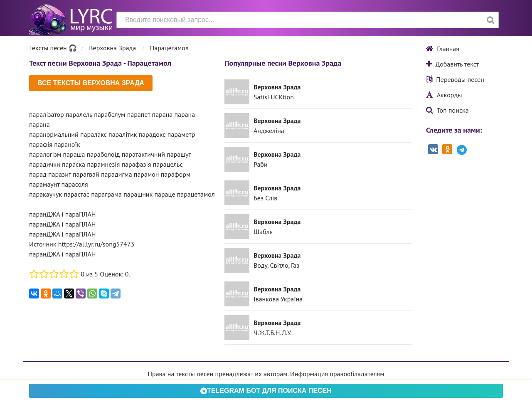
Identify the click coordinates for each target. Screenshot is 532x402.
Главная (443, 49)
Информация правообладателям (337, 374)
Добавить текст (452, 64)
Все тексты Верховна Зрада (91, 83)
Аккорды (444, 95)
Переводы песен (455, 79)
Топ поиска (447, 110)
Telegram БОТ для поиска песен (266, 391)
